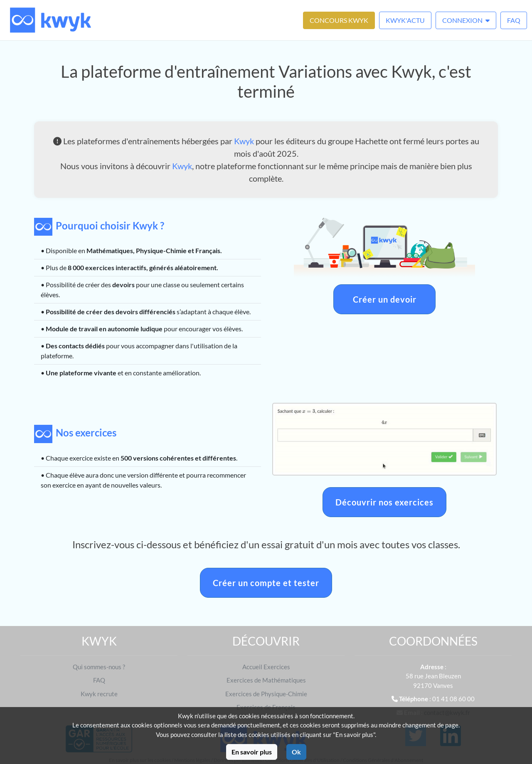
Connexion (466, 20)
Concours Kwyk (339, 20)
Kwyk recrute (99, 694)
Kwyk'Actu (405, 20)
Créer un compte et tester (266, 583)
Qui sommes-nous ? (99, 667)
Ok (296, 752)
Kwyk (244, 141)
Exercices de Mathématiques (266, 680)
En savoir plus (252, 752)
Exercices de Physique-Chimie (266, 694)
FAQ (514, 20)
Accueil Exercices (266, 667)
